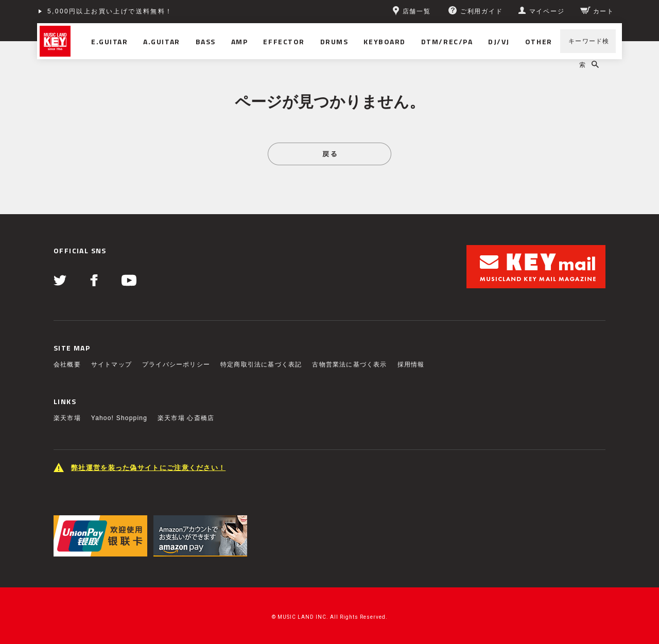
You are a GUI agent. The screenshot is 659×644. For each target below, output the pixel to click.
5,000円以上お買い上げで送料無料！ (110, 11)
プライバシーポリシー (176, 364)
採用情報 (411, 364)
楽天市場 (67, 418)
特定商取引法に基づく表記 (261, 364)
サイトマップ (111, 364)
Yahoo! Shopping (119, 418)
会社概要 (67, 364)
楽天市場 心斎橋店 (186, 418)
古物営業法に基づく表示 (349, 364)
